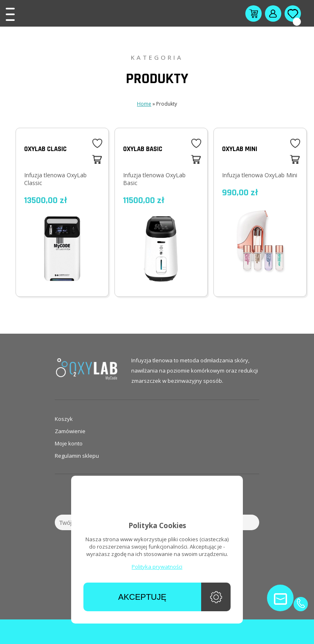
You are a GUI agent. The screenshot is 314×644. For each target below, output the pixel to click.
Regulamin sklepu (77, 456)
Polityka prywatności (157, 567)
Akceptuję (142, 597)
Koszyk (64, 419)
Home (144, 104)
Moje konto (69, 443)
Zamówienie (70, 431)
